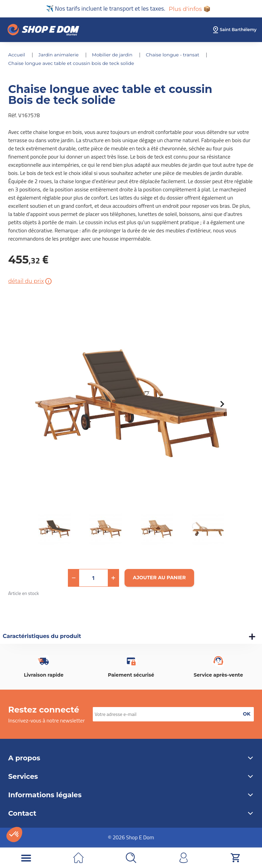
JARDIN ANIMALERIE (60, 55)
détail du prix (31, 281)
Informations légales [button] (131, 795)
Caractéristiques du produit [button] (42, 636)
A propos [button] (131, 758)
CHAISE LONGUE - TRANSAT (177, 55)
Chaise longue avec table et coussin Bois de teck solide (73, 64)
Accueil (18, 55)
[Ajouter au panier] (159, 578)
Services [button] (131, 776)
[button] (74, 578)
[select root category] (234, 30)
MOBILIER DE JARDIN (115, 55)
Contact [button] (131, 813)
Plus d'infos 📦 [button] (190, 9)
